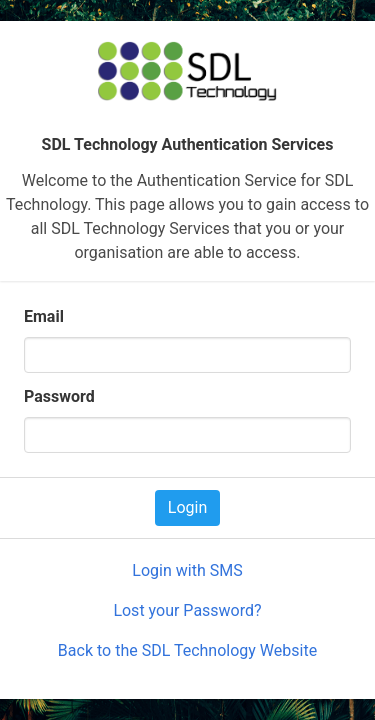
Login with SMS (187, 570)
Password (59, 396)
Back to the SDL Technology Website (187, 650)
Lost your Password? (187, 610)
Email (44, 316)
